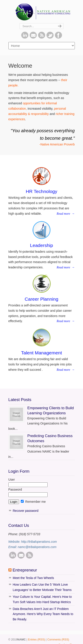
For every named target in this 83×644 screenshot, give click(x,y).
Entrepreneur (25, 570)
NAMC (42, 12)
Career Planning (42, 299)
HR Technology (41, 191)
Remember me (33, 502)
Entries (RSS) (36, 640)
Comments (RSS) (58, 640)
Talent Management (41, 353)
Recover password (26, 511)
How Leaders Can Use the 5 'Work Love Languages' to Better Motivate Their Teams (42, 587)
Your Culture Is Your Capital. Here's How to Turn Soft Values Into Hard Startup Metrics (42, 599)
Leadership (42, 245)
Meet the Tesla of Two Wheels (33, 578)
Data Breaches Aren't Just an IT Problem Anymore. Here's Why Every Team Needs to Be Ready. (43, 614)
